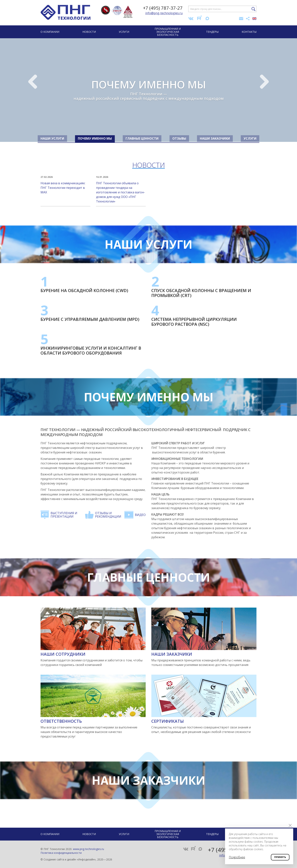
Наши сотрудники (63, 654)
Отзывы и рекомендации (108, 515)
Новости (89, 32)
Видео (140, 515)
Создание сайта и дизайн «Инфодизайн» (70, 859)
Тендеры (212, 32)
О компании (50, 32)
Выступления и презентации (64, 515)
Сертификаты (168, 721)
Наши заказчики (172, 654)
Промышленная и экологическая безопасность (168, 32)
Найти (254, 9)
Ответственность (61, 721)
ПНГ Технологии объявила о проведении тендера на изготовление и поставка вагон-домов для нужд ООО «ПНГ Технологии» (121, 189)
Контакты (249, 32)
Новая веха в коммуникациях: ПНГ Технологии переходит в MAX (65, 185)
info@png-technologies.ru (164, 13)
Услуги (124, 32)
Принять (280, 857)
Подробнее (237, 857)
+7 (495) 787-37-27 (163, 8)
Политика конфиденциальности (61, 853)
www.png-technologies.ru (88, 849)
